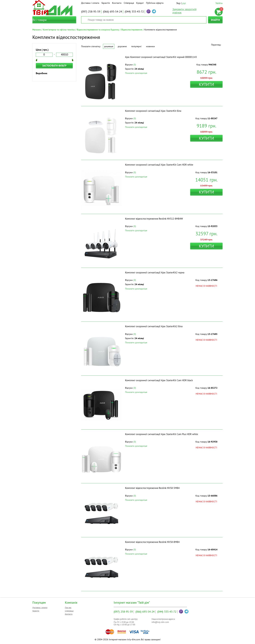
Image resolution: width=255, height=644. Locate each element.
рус (184, 3)
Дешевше (109, 46)
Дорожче (122, 46)
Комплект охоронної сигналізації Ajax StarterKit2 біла (154, 326)
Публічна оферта (155, 3)
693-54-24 (112, 12)
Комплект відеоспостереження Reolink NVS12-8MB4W (154, 219)
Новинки (150, 46)
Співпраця (129, 3)
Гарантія (106, 3)
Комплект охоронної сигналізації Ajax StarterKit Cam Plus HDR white (162, 434)
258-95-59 (91, 12)
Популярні (136, 46)
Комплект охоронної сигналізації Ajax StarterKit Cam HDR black (159, 380)
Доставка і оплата (90, 3)
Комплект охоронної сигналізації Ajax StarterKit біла (153, 111)
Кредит (140, 3)
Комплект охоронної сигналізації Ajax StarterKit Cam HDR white (159, 165)
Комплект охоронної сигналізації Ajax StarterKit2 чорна (155, 272)
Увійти (219, 3)
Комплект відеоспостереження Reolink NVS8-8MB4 (152, 542)
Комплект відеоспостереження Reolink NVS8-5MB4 (152, 488)
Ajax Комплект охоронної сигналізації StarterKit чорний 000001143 (161, 57)
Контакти (117, 3)
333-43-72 (134, 12)
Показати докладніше (136, 73)
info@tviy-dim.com (160, 622)
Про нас (68, 607)
